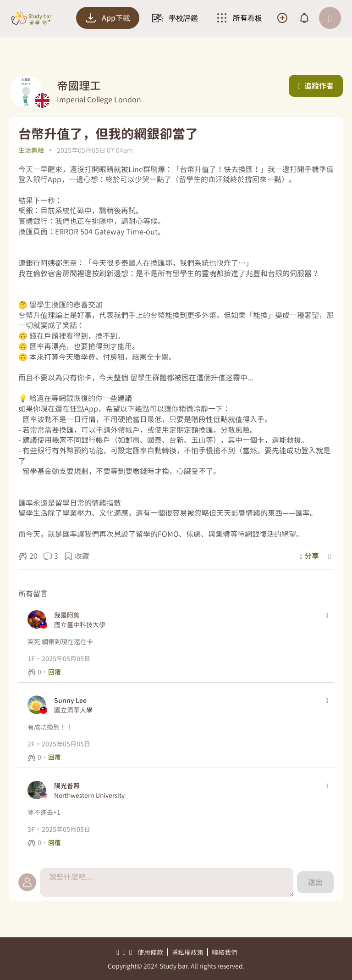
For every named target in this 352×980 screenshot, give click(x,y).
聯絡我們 (225, 952)
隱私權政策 (187, 952)
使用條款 (150, 952)
